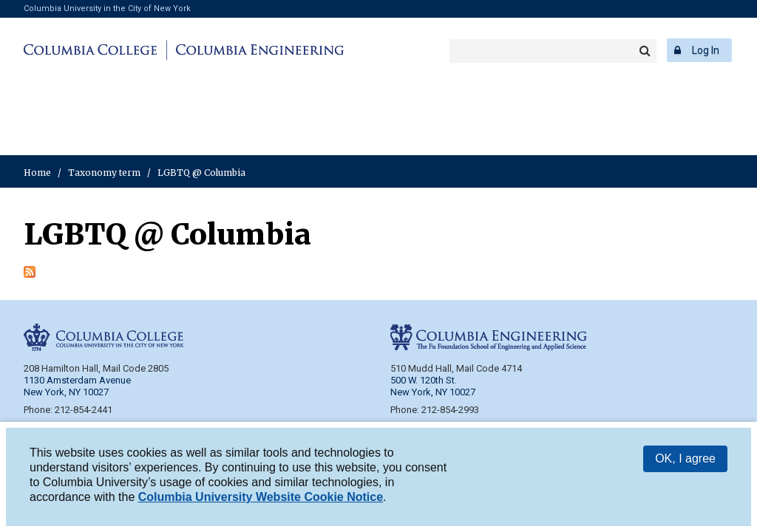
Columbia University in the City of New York (107, 8)
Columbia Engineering (258, 50)
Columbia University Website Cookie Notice (261, 498)
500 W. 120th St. (424, 380)
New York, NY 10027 (433, 392)
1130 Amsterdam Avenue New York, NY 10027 (77, 386)
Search (645, 51)
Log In (706, 50)
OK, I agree (685, 459)
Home (37, 173)
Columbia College (93, 50)
